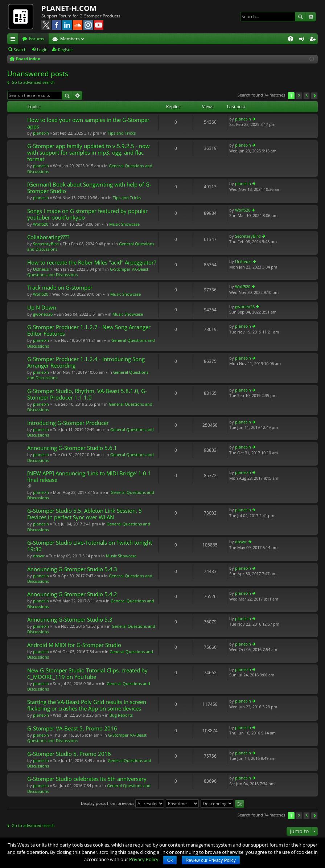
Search (300, 17)
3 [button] (307, 96)
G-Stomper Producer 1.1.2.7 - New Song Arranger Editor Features (89, 330)
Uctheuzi (41, 269)
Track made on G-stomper (60, 288)
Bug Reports (121, 715)
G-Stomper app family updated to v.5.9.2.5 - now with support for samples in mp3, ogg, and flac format (89, 153)
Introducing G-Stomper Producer (68, 423)
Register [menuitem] (314, 40)
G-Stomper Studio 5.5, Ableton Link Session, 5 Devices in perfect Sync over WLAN (85, 514)
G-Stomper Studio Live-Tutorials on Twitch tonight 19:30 (90, 546)
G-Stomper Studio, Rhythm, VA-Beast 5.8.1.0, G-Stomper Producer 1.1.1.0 (87, 394)
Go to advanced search (33, 82)
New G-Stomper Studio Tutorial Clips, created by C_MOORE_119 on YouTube (87, 674)
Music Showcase (124, 224)
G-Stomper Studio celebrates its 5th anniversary (87, 779)
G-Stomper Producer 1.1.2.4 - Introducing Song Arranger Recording (86, 362)
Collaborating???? (48, 237)
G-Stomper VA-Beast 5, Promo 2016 (72, 728)
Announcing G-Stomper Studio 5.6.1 (72, 448)
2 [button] (299, 96)
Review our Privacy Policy (211, 860)
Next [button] (314, 96)
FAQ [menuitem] (293, 40)
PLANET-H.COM (69, 8)
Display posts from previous (122, 803)
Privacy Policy (144, 859)
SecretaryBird (46, 244)
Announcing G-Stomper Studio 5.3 (70, 620)
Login (42, 50)
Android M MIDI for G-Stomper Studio (74, 645)
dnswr (39, 556)
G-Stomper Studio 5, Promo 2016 (69, 754)
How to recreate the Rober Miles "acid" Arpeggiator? (92, 263)
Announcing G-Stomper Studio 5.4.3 (72, 569)
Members (70, 39)
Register (66, 50)
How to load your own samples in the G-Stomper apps (88, 123)
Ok (170, 860)
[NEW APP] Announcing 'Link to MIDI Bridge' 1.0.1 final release (89, 477)
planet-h (41, 133)
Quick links (14, 40)
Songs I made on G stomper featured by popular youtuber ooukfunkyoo (87, 214)
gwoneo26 (43, 314)
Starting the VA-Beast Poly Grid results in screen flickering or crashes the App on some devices (87, 705)
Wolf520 (41, 224)
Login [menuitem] (303, 40)
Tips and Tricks (122, 133)
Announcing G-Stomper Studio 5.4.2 (72, 594)
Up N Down (42, 308)
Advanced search (311, 17)
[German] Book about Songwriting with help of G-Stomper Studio (89, 188)
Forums (37, 39)
